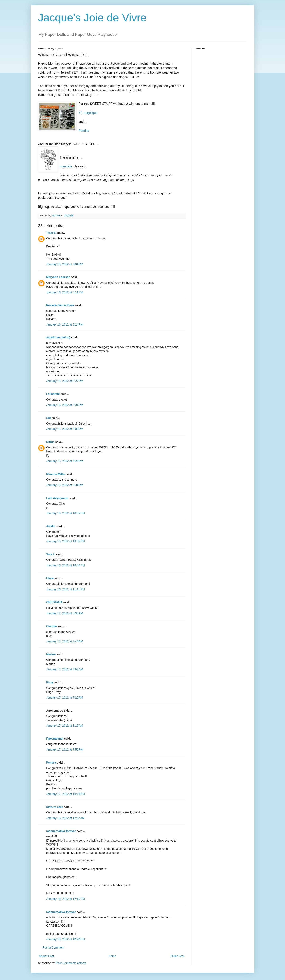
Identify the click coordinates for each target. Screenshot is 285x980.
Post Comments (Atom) (71, 963)
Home (112, 956)
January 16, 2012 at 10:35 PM (65, 541)
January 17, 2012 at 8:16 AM (65, 726)
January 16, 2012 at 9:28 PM (65, 461)
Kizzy (50, 682)
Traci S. (51, 233)
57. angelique (88, 113)
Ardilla (51, 526)
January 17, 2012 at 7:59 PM (65, 750)
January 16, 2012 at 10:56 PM (65, 565)
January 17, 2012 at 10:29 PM (65, 794)
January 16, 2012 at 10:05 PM (65, 513)
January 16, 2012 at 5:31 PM (65, 405)
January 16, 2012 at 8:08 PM (65, 429)
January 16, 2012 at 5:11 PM (65, 292)
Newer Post (46, 956)
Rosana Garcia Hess (60, 305)
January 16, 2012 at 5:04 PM (65, 264)
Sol (48, 418)
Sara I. (51, 554)
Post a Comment (53, 948)
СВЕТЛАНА (54, 602)
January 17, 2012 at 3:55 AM (65, 669)
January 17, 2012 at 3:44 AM (65, 641)
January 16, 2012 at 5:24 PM (65, 325)
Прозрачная (55, 739)
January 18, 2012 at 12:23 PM (65, 939)
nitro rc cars (55, 807)
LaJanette (53, 394)
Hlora (50, 578)
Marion (51, 654)
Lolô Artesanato (57, 498)
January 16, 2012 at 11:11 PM (65, 589)
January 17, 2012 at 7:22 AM (65, 698)
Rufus (50, 442)
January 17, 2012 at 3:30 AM (65, 613)
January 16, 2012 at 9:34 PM (65, 485)
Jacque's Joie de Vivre (92, 18)
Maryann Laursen (58, 277)
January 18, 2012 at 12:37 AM (65, 818)
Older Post (177, 956)
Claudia (51, 626)
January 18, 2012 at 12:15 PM (65, 899)
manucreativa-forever (61, 831)
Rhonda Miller (56, 474)
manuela (66, 166)
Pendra (84, 131)
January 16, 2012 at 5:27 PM (65, 381)
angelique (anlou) (58, 337)
